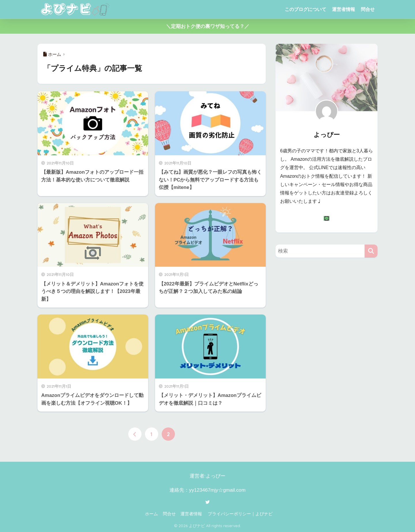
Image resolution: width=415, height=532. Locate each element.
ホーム (151, 514)
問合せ (368, 9)
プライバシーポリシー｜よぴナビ (240, 514)
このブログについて (305, 9)
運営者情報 (344, 9)
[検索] (371, 251)
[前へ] (135, 434)
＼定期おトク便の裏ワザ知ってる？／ (208, 26)
